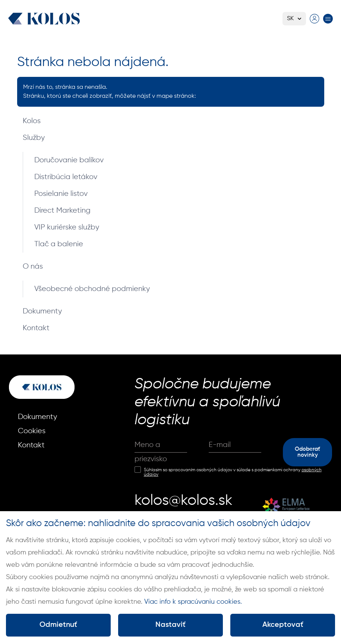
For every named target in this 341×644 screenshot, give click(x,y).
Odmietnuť (58, 625)
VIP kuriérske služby (67, 227)
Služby (34, 138)
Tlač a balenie (59, 244)
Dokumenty (42, 311)
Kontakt (36, 328)
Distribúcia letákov (66, 177)
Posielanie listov (61, 194)
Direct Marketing (62, 211)
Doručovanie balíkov (69, 160)
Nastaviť (170, 625)
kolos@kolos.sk (184, 501)
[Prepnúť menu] (328, 19)
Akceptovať (283, 625)
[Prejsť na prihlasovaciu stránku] (315, 19)
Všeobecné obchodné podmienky (92, 289)
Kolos (32, 121)
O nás (33, 267)
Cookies (32, 431)
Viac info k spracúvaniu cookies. (193, 602)
